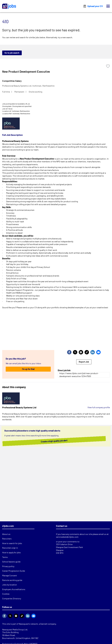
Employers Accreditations (14, 589)
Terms (5, 557)
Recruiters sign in (10, 548)
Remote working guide (12, 580)
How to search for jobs (12, 543)
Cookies (6, 594)
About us (6, 534)
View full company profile (99, 407)
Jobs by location (10, 585)
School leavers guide (11, 562)
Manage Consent (10, 575)
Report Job (84, 362)
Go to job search (12, 53)
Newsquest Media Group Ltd (15, 630)
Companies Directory (12, 598)
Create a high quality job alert (52, 441)
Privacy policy (8, 566)
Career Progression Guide (14, 571)
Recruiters (7, 539)
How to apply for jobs (11, 552)
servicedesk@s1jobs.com (67, 537)
